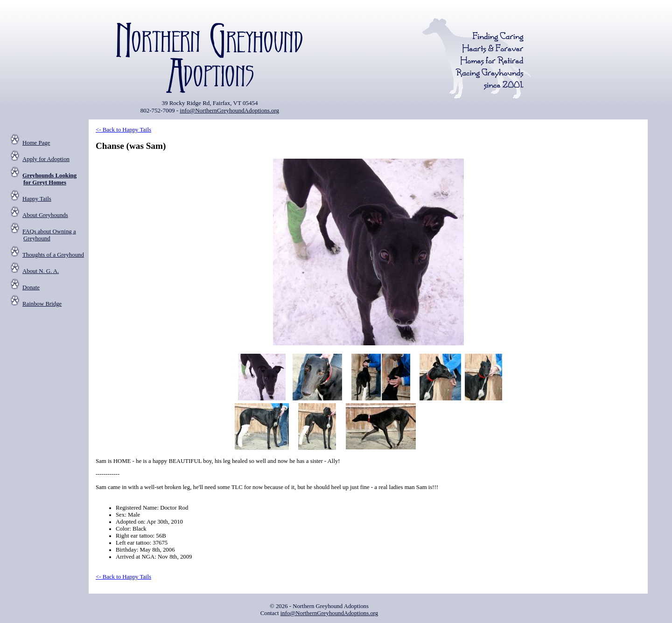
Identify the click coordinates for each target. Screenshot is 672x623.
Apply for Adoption (46, 159)
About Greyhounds (45, 215)
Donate (31, 287)
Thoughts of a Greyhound (53, 255)
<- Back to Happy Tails (123, 130)
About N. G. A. (41, 271)
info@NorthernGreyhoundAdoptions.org (229, 110)
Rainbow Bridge (42, 304)
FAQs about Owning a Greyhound (49, 235)
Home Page (36, 143)
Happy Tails (37, 199)
